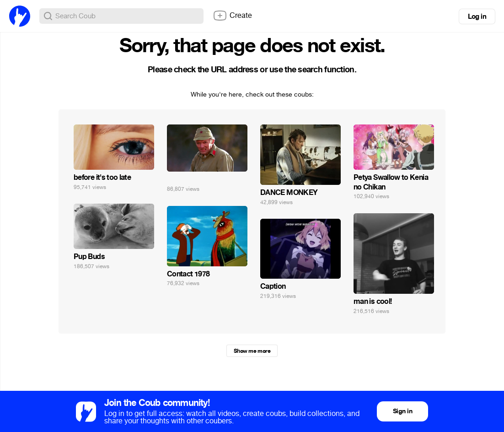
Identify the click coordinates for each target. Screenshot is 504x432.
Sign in (402, 411)
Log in (477, 16)
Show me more (252, 351)
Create (232, 16)
